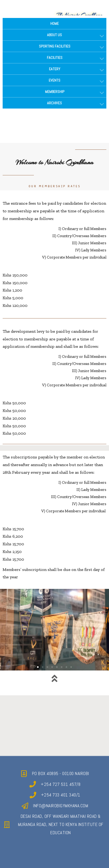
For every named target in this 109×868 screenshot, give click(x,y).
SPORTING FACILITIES (55, 46)
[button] (38, 667)
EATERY (55, 69)
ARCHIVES (54, 103)
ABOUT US (54, 35)
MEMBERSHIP (55, 92)
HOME (54, 24)
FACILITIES (55, 58)
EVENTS (54, 80)
